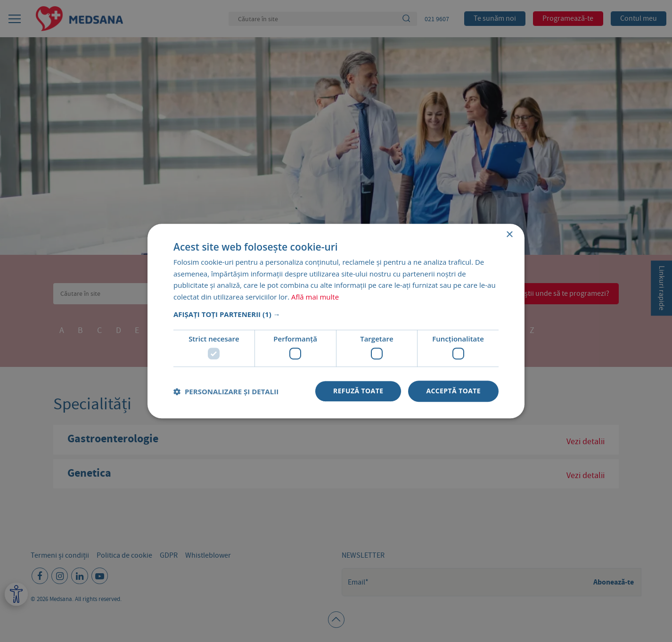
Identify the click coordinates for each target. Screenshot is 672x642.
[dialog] (336, 321)
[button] (336, 314)
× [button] (509, 235)
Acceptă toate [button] (453, 391)
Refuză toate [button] (358, 391)
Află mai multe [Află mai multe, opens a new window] (315, 297)
